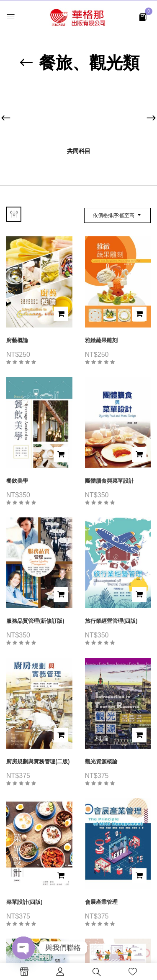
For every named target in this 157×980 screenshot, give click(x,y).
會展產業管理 (101, 902)
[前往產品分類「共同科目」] (78, 114)
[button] (143, 17)
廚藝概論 (17, 340)
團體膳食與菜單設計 (109, 481)
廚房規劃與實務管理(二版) (38, 761)
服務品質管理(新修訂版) (35, 621)
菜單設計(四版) (24, 902)
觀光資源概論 (101, 761)
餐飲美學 (17, 481)
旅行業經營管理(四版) (111, 621)
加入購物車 (61, 314)
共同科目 (79, 151)
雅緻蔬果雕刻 (101, 340)
